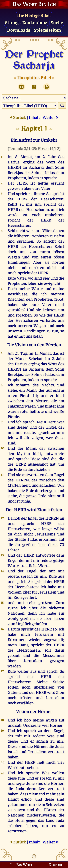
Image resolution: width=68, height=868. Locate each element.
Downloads (19, 30)
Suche (57, 22)
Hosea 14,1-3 (48, 148)
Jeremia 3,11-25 (22, 148)
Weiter (51, 117)
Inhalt (34, 117)
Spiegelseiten (47, 30)
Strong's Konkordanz (26, 22)
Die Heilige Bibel (34, 15)
